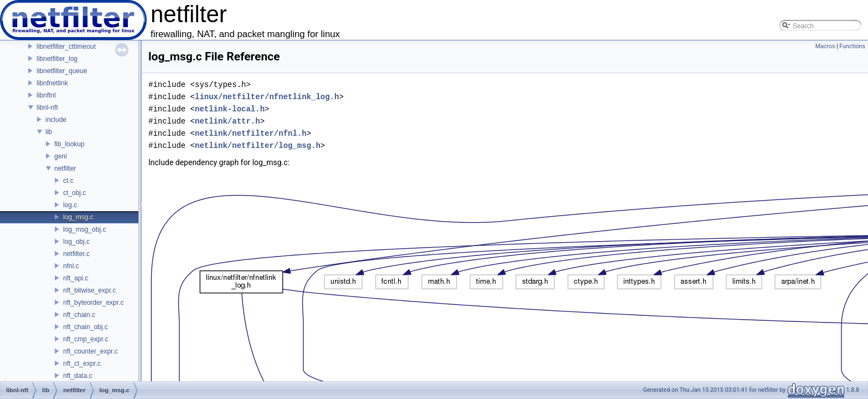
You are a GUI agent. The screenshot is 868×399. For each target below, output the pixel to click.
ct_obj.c (74, 193)
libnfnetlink (52, 83)
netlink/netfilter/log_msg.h (258, 145)
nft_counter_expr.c (91, 351)
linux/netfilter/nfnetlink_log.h (267, 97)
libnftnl (46, 95)
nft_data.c (78, 376)
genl (61, 156)
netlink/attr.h (228, 121)
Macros (825, 46)
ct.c (68, 181)
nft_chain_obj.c (86, 327)
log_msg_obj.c (84, 229)
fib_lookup (69, 144)
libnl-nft (47, 108)
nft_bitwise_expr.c (89, 290)
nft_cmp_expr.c (86, 339)
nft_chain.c (79, 315)
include (56, 120)
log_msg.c (78, 217)
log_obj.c (76, 242)
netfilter (65, 168)
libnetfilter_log (57, 59)
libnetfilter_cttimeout (66, 47)
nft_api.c (76, 278)
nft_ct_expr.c (82, 364)
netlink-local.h (230, 109)
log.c (70, 205)
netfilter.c (76, 254)
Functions (852, 46)
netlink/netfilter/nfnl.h (251, 133)
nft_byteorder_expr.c (93, 303)
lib (49, 132)
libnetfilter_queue (62, 71)
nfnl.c (71, 266)
